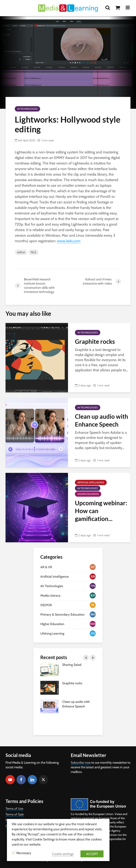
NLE (34, 252)
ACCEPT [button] (92, 854)
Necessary (24, 853)
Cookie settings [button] (63, 854)
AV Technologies (27, 109)
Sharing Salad (72, 665)
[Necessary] (14, 853)
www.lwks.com (69, 241)
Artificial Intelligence (91, 482)
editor (21, 252)
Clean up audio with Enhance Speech (102, 420)
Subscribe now (81, 763)
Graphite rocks (95, 341)
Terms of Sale (15, 814)
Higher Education (88, 494)
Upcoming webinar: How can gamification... (101, 511)
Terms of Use (14, 809)
